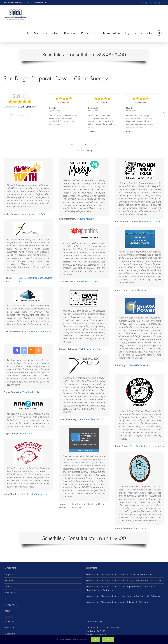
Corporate (10, 574)
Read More (92, 132)
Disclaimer (10, 634)
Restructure (11, 605)
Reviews (9, 617)
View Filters (19, 115)
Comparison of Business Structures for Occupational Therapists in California (125, 580)
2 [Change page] (80, 144)
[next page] (163, 113)
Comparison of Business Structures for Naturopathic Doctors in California (124, 596)
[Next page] (96, 144)
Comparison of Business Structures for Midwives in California (118, 602)
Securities (10, 580)
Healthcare (10, 593)
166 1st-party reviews (27, 107)
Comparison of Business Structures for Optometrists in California (120, 574)
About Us (10, 628)
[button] (159, 33)
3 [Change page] (83, 144)
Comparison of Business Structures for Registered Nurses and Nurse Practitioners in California (121, 588)
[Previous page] (72, 144)
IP (6, 599)
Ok (96, 640)
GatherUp (89, 151)
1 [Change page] (77, 144)
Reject (108, 640)
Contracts (10, 587)
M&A (8, 611)
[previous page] (42, 113)
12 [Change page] (90, 144)
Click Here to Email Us (40, 3)
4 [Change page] (86, 144)
